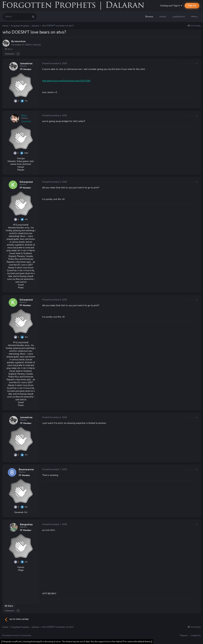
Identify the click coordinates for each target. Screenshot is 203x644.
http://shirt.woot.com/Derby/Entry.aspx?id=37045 (66, 81)
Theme (184, 636)
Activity (163, 17)
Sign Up (192, 6)
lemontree (20, 41)
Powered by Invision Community (17, 635)
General (37, 45)
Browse (149, 17)
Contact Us (196, 636)
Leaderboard (178, 17)
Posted (55, 64)
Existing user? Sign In (171, 6)
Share (9, 49)
